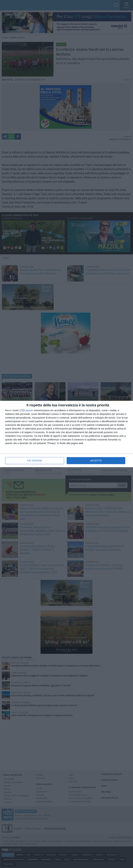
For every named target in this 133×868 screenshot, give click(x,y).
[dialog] (66, 434)
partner (29, 410)
